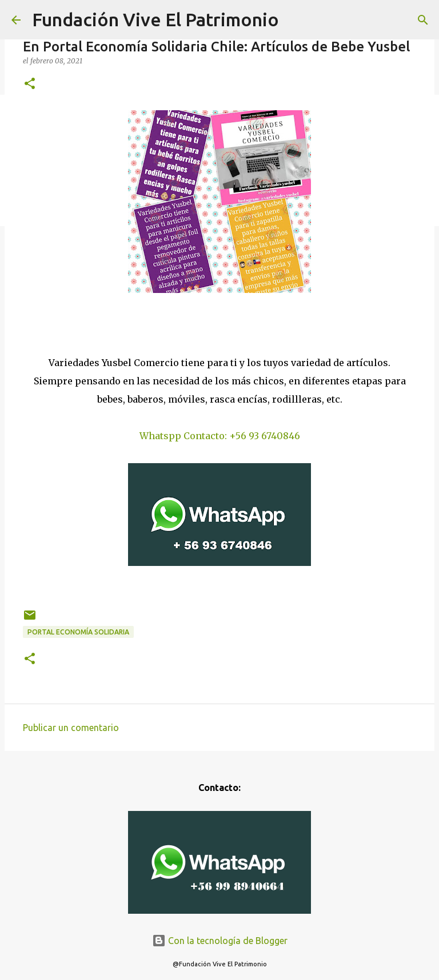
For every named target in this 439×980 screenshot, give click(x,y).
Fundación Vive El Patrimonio (155, 19)
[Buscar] (423, 20)
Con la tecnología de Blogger (220, 941)
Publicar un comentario (71, 728)
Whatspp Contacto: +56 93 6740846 (220, 436)
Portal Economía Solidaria (78, 632)
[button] (30, 84)
